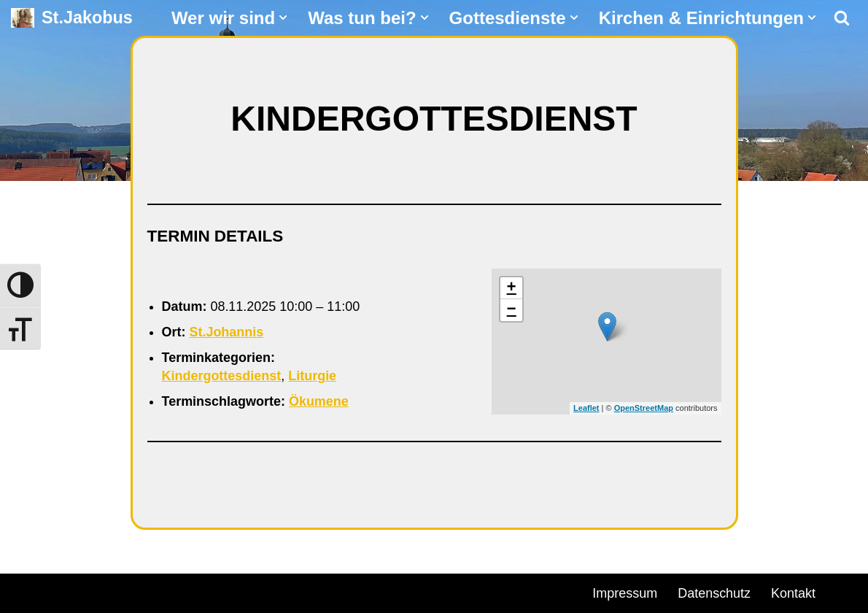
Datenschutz (714, 593)
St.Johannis (227, 332)
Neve (26, 591)
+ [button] (512, 288)
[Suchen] (842, 18)
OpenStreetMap (644, 408)
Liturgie (313, 376)
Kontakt (793, 593)
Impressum (625, 593)
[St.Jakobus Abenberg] (72, 18)
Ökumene (319, 402)
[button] (283, 18)
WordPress (177, 591)
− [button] (512, 310)
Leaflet (586, 408)
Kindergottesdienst (222, 376)
